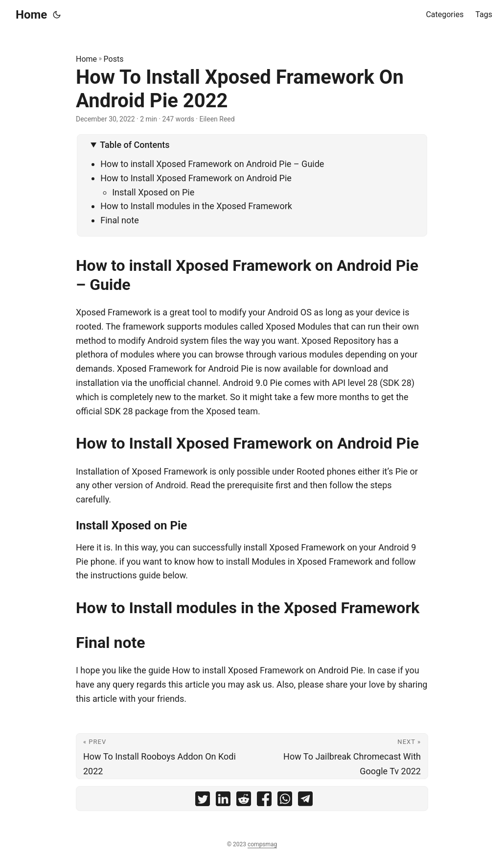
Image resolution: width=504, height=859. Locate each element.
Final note (120, 220)
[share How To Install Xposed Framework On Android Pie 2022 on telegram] (305, 801)
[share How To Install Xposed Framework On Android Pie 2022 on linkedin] (223, 801)
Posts (114, 59)
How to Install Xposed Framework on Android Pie (196, 178)
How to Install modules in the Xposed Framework (196, 206)
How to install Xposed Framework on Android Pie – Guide (212, 164)
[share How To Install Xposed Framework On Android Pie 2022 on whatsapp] (285, 801)
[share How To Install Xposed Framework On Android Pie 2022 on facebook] (264, 801)
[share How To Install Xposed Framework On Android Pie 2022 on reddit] (244, 801)
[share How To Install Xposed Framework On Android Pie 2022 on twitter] (203, 801)
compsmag (262, 844)
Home (31, 15)
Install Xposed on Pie (153, 192)
